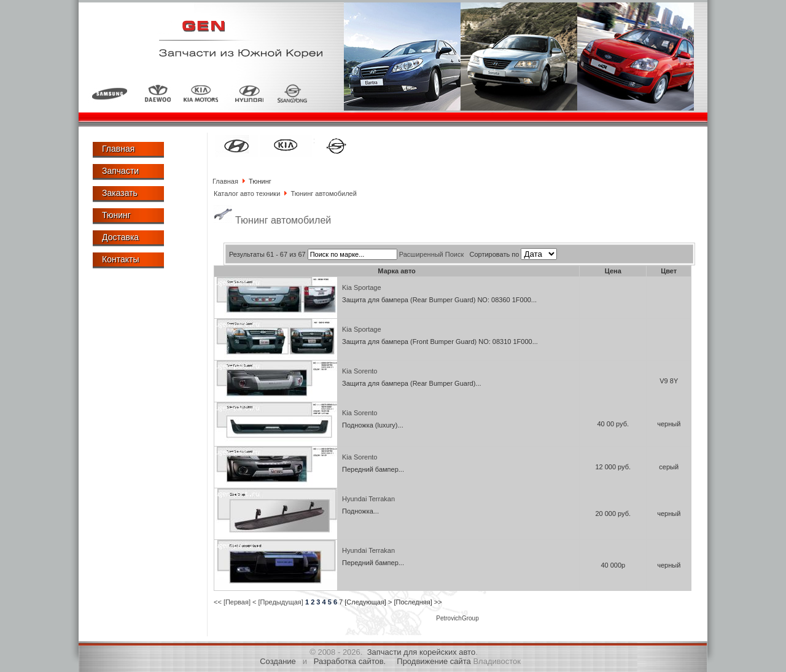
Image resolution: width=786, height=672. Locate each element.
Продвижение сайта (434, 661)
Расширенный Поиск (432, 254)
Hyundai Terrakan (368, 499)
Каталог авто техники (247, 193)
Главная (118, 149)
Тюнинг (116, 215)
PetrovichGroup (457, 618)
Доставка (120, 237)
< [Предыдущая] (278, 602)
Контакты (120, 259)
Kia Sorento (360, 371)
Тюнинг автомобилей (323, 193)
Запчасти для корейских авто (422, 652)
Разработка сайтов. (350, 661)
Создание (278, 661)
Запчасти (120, 171)
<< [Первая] (232, 602)
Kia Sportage (362, 287)
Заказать (120, 193)
